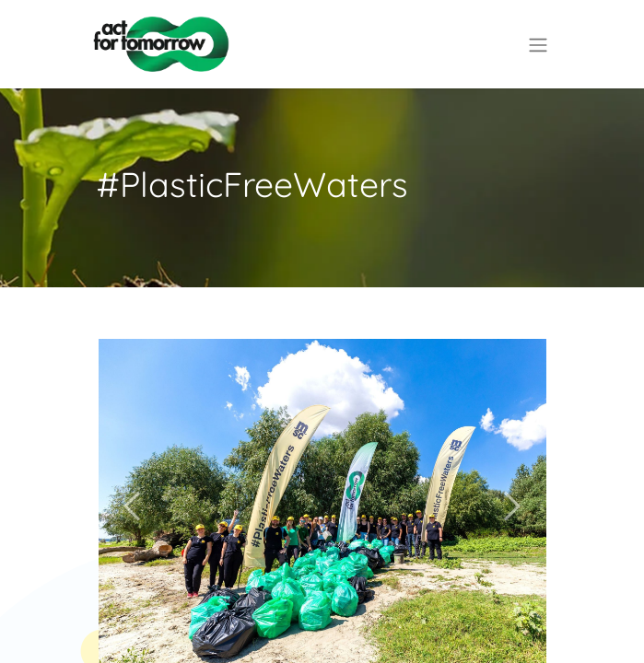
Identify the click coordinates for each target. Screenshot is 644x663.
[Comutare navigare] (538, 44)
